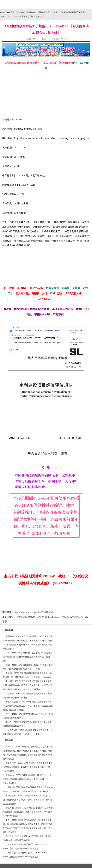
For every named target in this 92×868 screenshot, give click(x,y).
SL (52, 617)
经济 (36, 617)
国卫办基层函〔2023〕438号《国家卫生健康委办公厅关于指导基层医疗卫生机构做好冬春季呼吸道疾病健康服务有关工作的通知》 (27, 706)
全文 (63, 617)
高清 (69, 617)
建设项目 (27, 617)
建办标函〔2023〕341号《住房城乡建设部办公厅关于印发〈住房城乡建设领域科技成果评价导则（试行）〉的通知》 (27, 779)
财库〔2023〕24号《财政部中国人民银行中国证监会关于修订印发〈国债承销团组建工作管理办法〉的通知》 (28, 657)
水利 (19, 617)
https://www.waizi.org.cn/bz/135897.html (33, 612)
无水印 (76, 617)
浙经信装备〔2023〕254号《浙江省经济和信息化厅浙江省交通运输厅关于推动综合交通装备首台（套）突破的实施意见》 (27, 800)
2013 (57, 617)
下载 (5, 621)
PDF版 (84, 617)
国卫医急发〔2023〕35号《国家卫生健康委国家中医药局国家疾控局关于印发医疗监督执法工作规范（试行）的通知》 (28, 767)
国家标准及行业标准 (49, 12)
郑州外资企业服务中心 (27, 12)
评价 (42, 617)
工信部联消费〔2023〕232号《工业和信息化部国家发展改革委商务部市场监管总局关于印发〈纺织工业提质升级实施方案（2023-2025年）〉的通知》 (27, 685)
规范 (47, 617)
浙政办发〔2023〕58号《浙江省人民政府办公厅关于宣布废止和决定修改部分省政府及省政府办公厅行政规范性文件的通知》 (28, 812)
